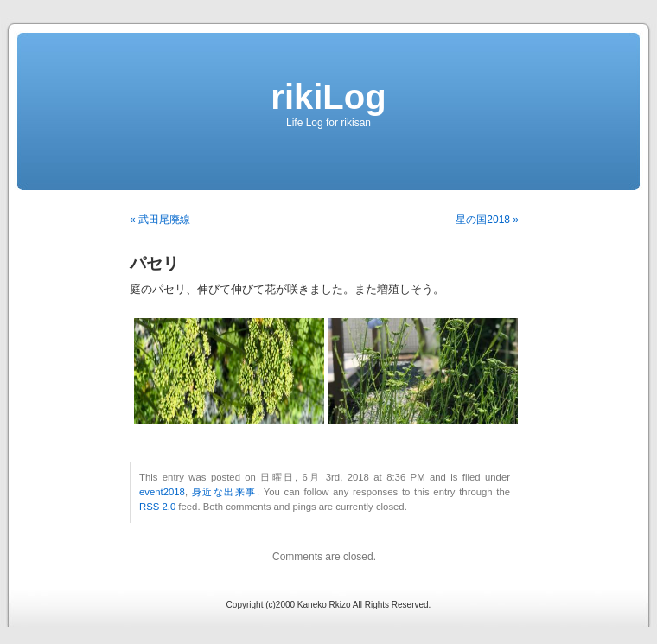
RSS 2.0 (157, 507)
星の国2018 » (487, 220)
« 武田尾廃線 (160, 220)
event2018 (162, 492)
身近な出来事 (224, 492)
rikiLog (328, 97)
